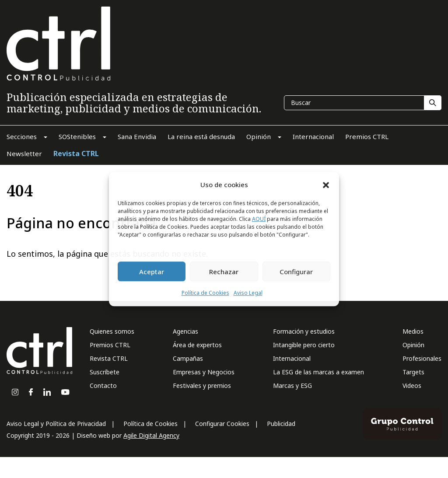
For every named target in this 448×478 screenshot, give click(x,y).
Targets (413, 372)
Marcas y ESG (292, 386)
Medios (413, 331)
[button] (326, 185)
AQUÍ (259, 219)
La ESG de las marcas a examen (318, 372)
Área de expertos (197, 345)
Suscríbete (105, 372)
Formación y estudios (304, 331)
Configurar (296, 272)
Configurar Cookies (222, 424)
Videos (412, 386)
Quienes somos (112, 331)
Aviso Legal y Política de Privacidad (56, 424)
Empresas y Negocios (204, 372)
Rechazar (224, 272)
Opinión (413, 345)
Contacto (103, 386)
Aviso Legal (248, 293)
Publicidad (281, 424)
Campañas (188, 358)
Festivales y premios (202, 386)
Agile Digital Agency (151, 435)
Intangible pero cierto (304, 345)
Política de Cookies (205, 293)
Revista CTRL (109, 358)
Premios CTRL (110, 345)
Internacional (292, 358)
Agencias (185, 331)
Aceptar (152, 272)
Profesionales (422, 358)
